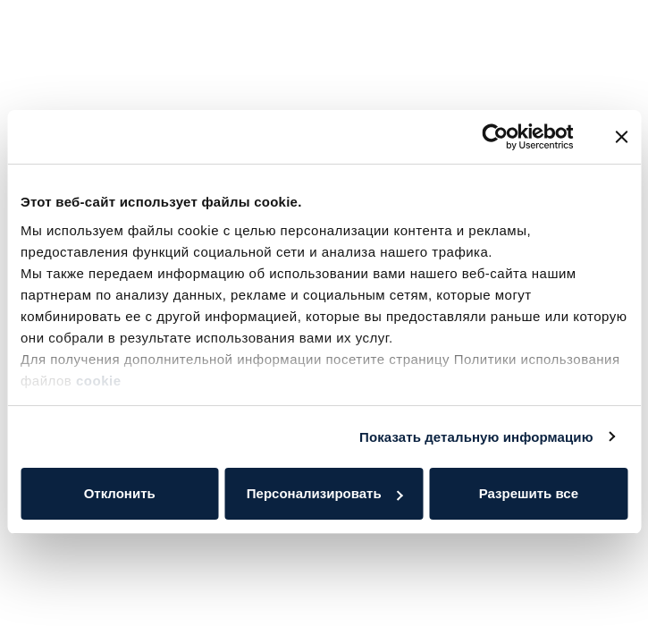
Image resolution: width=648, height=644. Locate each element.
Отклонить (120, 493)
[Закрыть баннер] (621, 137)
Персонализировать (325, 493)
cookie (101, 381)
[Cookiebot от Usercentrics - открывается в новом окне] (496, 137)
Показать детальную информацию (476, 437)
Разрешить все (529, 493)
